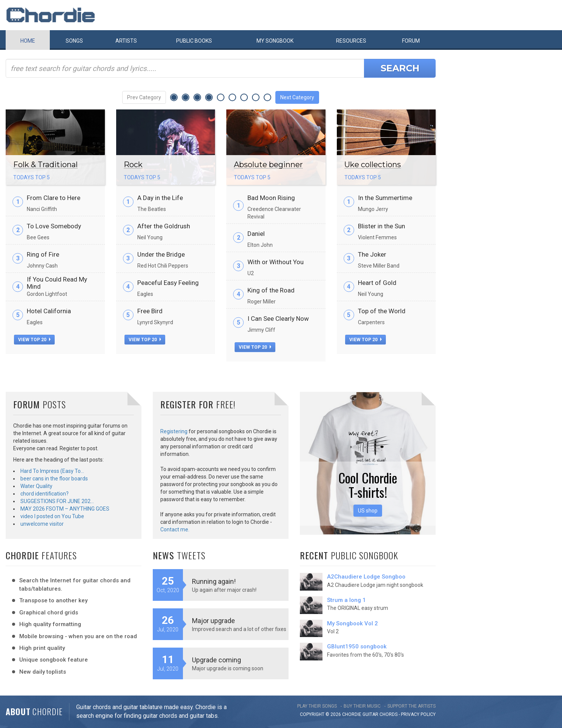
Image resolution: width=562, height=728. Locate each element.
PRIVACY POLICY (418, 714)
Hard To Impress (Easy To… (52, 471)
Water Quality (36, 486)
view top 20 (34, 340)
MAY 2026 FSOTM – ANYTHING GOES (65, 509)
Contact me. (175, 529)
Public (194, 41)
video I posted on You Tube (52, 516)
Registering (174, 431)
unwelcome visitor (42, 524)
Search (400, 68)
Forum (411, 41)
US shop (368, 511)
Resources (351, 41)
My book (275, 41)
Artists (126, 41)
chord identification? (45, 494)
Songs (74, 41)
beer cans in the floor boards (54, 479)
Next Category (297, 97)
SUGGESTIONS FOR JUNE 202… (57, 501)
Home (28, 41)
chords (388, 714)
